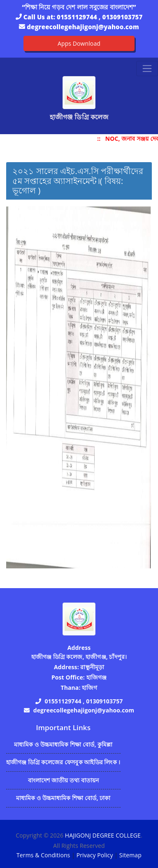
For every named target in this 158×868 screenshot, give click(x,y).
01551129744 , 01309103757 (100, 17)
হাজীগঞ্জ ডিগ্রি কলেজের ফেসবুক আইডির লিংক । (63, 762)
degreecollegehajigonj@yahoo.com (83, 27)
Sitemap (130, 855)
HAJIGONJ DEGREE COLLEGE (103, 835)
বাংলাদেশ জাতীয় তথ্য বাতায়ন (64, 780)
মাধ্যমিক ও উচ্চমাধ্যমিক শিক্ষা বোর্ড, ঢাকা (63, 798)
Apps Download (79, 43)
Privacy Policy (95, 855)
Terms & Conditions (43, 855)
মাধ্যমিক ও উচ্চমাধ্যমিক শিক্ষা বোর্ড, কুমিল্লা (63, 744)
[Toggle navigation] (147, 69)
